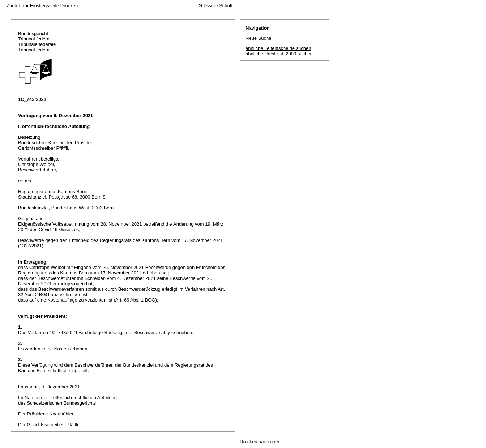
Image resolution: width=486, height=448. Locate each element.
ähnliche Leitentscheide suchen (278, 48)
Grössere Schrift (216, 6)
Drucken (69, 6)
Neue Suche (259, 38)
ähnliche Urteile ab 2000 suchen (279, 54)
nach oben (270, 442)
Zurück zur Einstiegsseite (33, 6)
